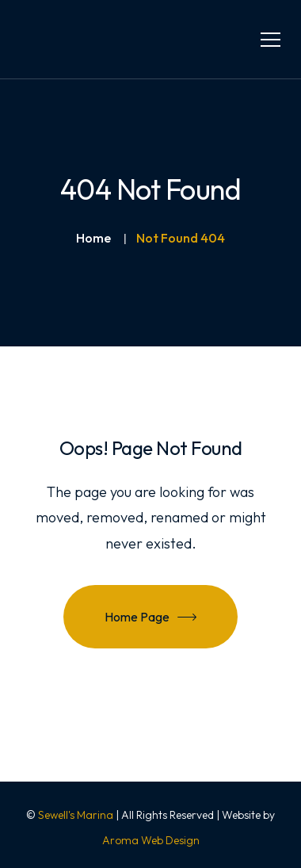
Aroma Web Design (151, 840)
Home (93, 238)
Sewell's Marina (76, 815)
